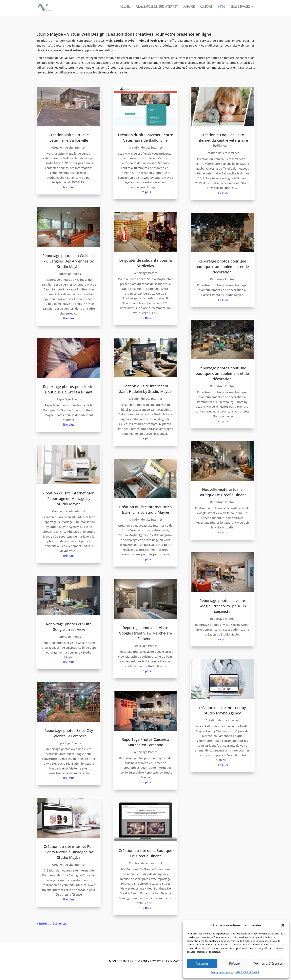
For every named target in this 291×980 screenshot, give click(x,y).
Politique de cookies (222, 972)
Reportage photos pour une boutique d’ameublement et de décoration (222, 267)
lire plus (69, 187)
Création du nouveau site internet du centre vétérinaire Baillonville (222, 140)
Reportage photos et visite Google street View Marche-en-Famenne (145, 633)
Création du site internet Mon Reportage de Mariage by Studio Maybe (69, 499)
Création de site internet (69, 147)
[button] (283, 925)
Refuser (235, 963)
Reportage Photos (69, 274)
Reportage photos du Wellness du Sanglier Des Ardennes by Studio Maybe (69, 261)
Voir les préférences (268, 963)
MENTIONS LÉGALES (247, 972)
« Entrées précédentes (52, 923)
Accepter (202, 963)
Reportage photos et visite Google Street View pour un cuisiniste (222, 606)
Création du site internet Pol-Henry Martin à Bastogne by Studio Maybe (69, 852)
